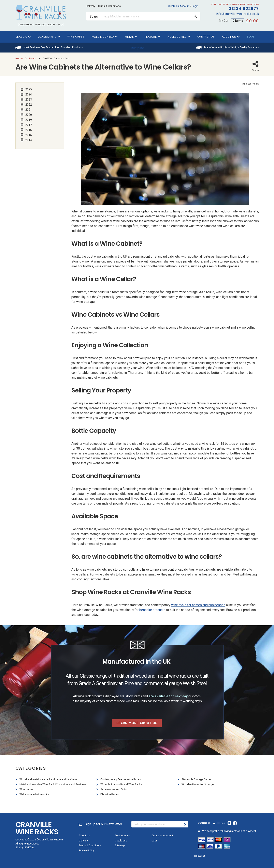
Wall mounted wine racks (34, 794)
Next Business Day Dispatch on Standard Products (53, 47)
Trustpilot (137, 48)
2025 (29, 89)
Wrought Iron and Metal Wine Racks (122, 784)
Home (19, 58)
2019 (29, 120)
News (33, 58)
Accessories (179, 37)
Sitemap (120, 845)
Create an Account (179, 6)
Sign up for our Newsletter (100, 824)
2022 (29, 104)
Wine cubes (76, 37)
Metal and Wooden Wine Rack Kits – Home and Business (53, 784)
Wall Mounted (105, 37)
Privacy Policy (86, 850)
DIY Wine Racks (110, 794)
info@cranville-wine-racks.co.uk (238, 14)
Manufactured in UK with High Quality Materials (232, 47)
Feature (153, 37)
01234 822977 (230, 7)
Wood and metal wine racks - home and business (49, 779)
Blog (251, 37)
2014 (29, 140)
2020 (29, 115)
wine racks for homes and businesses (198, 605)
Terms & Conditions (109, 6)
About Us (231, 37)
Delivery (91, 6)
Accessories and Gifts (114, 789)
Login (195, 6)
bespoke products (152, 610)
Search (95, 17)
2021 (29, 110)
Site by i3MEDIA (25, 847)
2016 (29, 130)
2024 (29, 94)
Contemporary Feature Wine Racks (121, 779)
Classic (23, 37)
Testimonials (122, 835)
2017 (29, 125)
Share (255, 66)
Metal (131, 37)
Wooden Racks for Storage (198, 784)
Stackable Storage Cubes (197, 779)
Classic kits (49, 37)
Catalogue (121, 841)
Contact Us (206, 37)
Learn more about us (137, 723)
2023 (29, 99)
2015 (29, 135)
